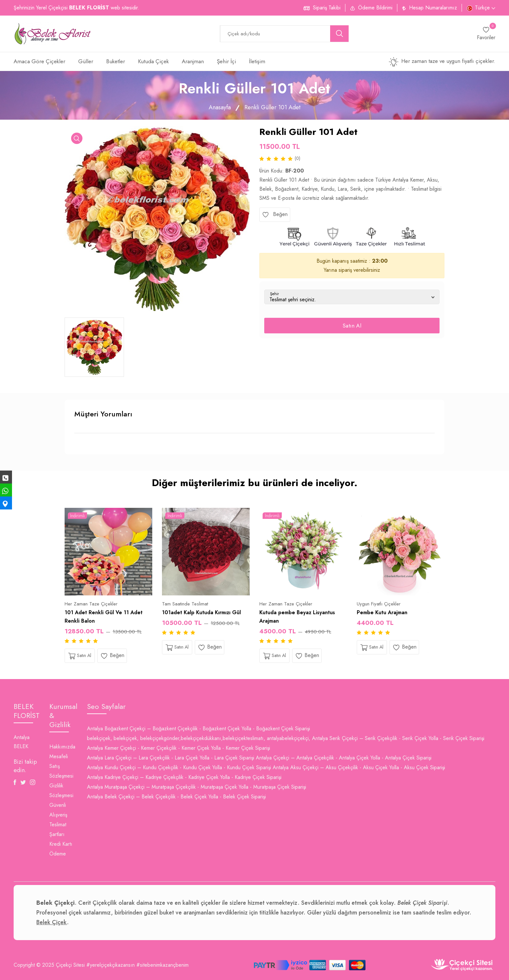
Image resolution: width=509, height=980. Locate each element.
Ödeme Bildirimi (375, 8)
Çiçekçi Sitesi (70, 965)
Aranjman (193, 61)
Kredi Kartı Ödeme (61, 849)
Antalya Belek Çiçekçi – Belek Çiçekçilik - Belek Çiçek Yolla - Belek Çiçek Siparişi (176, 797)
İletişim (257, 61)
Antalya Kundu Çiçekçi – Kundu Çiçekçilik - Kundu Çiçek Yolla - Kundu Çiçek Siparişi (179, 767)
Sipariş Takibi (327, 8)
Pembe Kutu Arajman (382, 612)
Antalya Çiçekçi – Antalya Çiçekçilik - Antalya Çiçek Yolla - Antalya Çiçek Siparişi (344, 758)
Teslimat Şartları (58, 829)
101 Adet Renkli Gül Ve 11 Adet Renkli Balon (104, 617)
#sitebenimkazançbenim (162, 965)
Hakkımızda (62, 747)
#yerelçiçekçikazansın (111, 965)
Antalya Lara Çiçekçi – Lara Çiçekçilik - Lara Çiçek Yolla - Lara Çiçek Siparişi (171, 758)
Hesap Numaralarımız (433, 8)
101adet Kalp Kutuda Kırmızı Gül (201, 612)
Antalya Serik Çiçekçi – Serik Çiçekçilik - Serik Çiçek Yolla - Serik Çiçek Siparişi (398, 738)
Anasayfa (220, 107)
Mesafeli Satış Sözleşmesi (61, 766)
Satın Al (352, 326)
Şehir (274, 294)
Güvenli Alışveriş (58, 810)
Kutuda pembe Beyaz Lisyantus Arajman (297, 617)
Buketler (116, 61)
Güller (86, 61)
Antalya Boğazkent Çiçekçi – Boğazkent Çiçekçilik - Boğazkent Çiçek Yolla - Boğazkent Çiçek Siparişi (199, 729)
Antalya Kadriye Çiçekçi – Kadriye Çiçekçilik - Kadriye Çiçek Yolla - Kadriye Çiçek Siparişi (184, 777)
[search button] (340, 34)
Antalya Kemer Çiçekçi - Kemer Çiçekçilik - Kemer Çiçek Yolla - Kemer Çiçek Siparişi (179, 748)
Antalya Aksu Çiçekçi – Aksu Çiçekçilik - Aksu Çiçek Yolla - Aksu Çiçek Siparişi (359, 767)
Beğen (275, 214)
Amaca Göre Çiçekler (39, 61)
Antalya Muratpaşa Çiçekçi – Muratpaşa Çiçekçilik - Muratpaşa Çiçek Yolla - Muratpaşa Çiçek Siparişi (197, 787)
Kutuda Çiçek (153, 61)
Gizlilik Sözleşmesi (61, 790)
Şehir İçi (226, 61)
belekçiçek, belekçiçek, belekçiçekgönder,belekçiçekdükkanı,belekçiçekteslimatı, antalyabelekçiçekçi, (199, 738)
